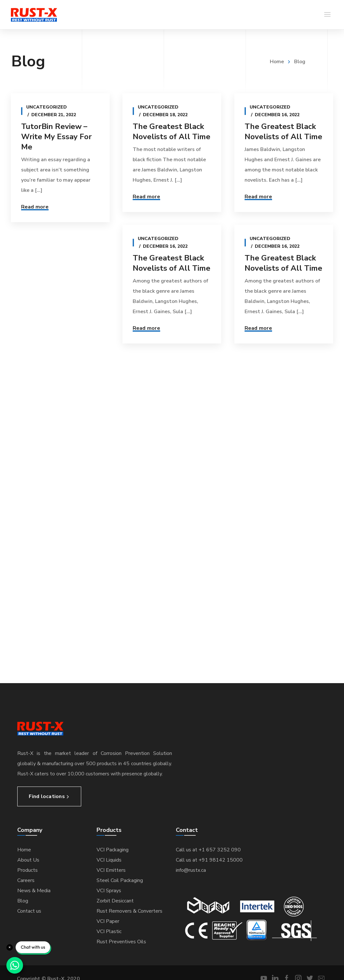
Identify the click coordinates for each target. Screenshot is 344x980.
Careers (26, 880)
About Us (28, 860)
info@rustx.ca (191, 870)
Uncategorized (47, 107)
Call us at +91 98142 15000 (209, 860)
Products (27, 870)
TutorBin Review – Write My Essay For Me (56, 137)
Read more (35, 207)
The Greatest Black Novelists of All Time (171, 132)
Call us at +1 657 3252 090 (208, 850)
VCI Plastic (109, 931)
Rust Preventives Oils (121, 942)
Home (277, 62)
